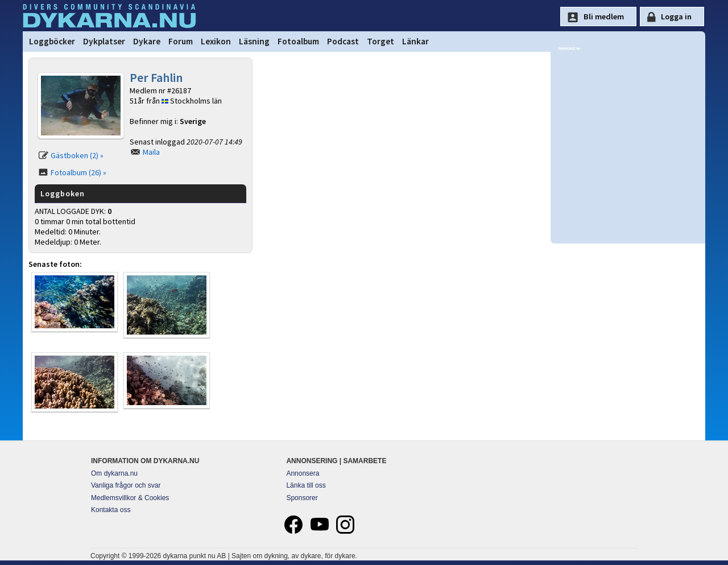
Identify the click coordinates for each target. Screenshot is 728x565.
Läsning (254, 41)
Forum (181, 41)
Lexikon (216, 41)
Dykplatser (104, 41)
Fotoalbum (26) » (78, 172)
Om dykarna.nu (114, 473)
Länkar (415, 41)
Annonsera (303, 473)
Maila (151, 152)
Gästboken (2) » (77, 155)
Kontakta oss (111, 510)
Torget (380, 41)
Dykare (147, 41)
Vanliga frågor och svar (126, 485)
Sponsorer (302, 498)
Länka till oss (306, 485)
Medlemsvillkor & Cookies (130, 498)
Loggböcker (52, 41)
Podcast (343, 41)
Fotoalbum (298, 41)
